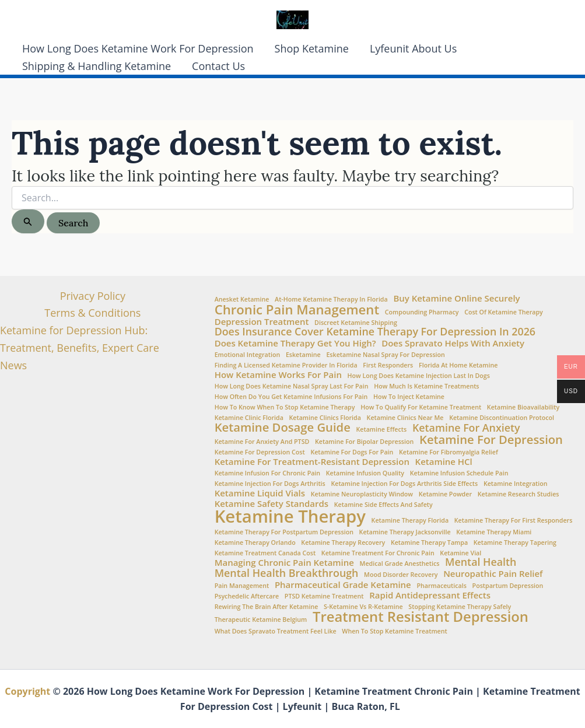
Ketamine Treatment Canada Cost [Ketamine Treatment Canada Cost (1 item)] (265, 553)
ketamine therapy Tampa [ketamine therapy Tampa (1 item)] (429, 543)
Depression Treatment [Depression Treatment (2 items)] (262, 322)
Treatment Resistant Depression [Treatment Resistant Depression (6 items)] (421, 617)
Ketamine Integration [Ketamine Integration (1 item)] (516, 484)
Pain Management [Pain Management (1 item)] (242, 586)
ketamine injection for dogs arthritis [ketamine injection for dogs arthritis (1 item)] (270, 484)
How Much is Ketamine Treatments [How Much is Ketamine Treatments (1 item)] (426, 386)
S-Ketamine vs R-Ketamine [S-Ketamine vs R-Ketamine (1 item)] (363, 607)
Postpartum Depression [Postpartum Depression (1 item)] (508, 586)
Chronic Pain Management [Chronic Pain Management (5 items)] (297, 309)
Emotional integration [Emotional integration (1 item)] (248, 355)
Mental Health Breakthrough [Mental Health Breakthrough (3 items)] (287, 573)
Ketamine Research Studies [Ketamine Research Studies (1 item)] (519, 494)
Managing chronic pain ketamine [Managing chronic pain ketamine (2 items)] (284, 563)
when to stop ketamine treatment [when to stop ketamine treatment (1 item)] (394, 631)
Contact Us (218, 66)
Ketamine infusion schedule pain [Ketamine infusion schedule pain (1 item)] (459, 473)
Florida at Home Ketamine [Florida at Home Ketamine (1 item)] (458, 365)
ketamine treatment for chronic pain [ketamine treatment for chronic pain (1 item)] (378, 553)
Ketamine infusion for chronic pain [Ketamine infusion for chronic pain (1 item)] (267, 473)
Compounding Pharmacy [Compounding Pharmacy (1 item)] (422, 312)
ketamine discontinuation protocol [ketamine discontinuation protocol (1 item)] (502, 418)
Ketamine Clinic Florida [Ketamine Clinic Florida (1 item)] (249, 418)
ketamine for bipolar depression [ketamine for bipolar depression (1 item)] (364, 442)
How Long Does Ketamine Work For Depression (138, 48)
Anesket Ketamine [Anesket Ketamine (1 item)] (242, 300)
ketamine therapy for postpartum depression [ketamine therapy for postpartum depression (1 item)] (284, 532)
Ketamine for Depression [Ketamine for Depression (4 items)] (491, 439)
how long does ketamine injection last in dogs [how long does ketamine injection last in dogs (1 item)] (419, 376)
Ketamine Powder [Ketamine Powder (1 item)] (445, 494)
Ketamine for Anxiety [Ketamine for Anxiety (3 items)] (466, 428)
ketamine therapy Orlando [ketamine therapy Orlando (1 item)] (255, 543)
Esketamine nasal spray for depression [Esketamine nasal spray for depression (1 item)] (385, 355)
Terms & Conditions (92, 313)
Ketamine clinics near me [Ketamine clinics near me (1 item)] (405, 418)
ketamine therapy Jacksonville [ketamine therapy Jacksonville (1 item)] (405, 532)
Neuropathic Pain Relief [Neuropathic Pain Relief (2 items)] (493, 574)
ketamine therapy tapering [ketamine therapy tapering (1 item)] (515, 543)
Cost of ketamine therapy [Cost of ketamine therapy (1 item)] (504, 312)
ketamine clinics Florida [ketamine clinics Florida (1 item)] (325, 418)
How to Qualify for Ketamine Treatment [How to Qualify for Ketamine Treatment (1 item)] (421, 407)
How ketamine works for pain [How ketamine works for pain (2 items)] (278, 375)
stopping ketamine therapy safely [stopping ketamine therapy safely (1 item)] (460, 607)
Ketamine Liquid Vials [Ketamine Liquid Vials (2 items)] (260, 493)
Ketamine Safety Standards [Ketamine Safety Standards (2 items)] (272, 504)
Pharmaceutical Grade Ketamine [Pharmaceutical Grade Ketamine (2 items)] (343, 585)
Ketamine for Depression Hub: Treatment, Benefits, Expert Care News (80, 347)
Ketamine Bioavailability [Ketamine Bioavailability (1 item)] (523, 407)
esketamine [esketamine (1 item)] (303, 355)
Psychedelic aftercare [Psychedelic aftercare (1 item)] (247, 596)
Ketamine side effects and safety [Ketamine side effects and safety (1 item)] (383, 505)
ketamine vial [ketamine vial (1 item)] (460, 553)
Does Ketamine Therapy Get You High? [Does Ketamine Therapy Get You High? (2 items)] (295, 343)
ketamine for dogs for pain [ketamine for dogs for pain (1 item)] (352, 452)
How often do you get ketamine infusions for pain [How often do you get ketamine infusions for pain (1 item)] (291, 397)
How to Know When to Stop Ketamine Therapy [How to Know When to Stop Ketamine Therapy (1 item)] (285, 407)
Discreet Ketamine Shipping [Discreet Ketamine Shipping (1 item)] (356, 323)
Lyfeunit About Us (413, 48)
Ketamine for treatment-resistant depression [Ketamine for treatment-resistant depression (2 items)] (312, 462)
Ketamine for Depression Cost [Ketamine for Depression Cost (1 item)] (260, 452)
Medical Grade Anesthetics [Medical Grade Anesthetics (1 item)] (400, 564)
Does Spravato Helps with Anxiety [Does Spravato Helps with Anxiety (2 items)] (453, 343)
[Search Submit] (28, 221)
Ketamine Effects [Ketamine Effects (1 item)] (382, 430)
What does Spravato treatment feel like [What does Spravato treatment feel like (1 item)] (276, 631)
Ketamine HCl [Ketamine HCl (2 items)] (444, 462)
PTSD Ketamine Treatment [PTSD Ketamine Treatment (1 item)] (324, 596)
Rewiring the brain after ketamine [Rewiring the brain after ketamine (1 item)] (267, 607)
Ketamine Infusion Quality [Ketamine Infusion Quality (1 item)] (365, 473)
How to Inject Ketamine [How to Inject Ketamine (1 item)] (409, 397)
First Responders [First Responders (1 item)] (388, 365)
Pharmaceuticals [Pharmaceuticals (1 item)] (441, 586)
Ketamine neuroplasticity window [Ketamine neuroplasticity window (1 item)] (362, 494)
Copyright (27, 691)
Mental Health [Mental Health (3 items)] (481, 562)
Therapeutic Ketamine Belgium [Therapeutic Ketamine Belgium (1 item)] (261, 620)
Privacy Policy (93, 296)
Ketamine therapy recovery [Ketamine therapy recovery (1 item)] (343, 543)
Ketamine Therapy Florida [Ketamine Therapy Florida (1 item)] (410, 521)
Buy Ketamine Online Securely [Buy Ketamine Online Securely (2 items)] (456, 298)
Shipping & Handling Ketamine (97, 66)
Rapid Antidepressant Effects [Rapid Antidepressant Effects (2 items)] (430, 595)
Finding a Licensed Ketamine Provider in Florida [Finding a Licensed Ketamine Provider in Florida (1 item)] (286, 365)
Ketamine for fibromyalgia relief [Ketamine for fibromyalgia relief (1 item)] (449, 452)
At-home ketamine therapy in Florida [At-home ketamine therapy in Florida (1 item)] (331, 300)
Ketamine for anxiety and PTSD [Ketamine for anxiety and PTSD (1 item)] (262, 442)
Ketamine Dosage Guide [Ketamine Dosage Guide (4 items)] (283, 427)
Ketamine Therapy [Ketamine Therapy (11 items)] (290, 517)
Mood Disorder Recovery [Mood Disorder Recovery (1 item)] (401, 575)
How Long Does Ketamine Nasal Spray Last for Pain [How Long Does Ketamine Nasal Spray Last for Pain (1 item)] (292, 386)
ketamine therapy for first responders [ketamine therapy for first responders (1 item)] (514, 521)
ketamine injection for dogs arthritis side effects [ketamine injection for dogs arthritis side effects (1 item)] (404, 484)
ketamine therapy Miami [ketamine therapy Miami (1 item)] (494, 532)
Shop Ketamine (312, 48)
